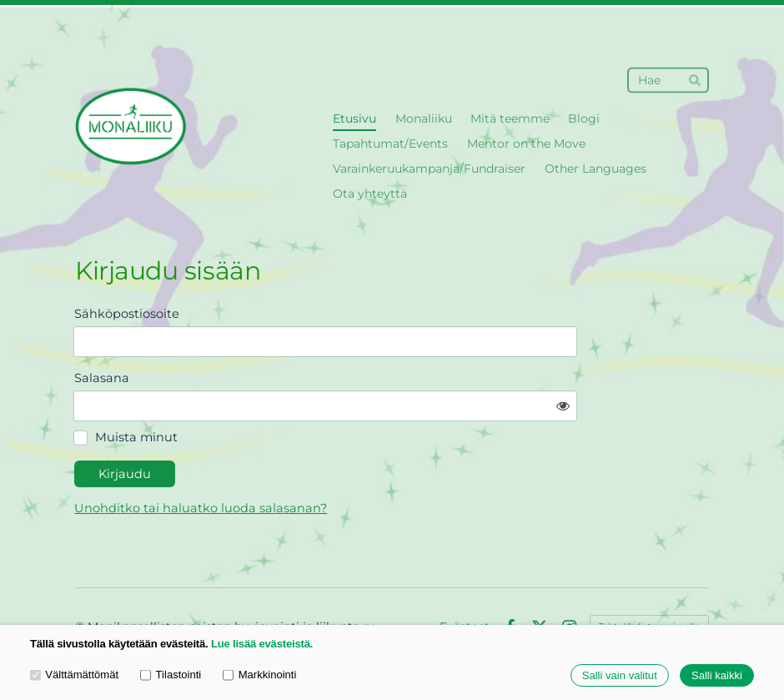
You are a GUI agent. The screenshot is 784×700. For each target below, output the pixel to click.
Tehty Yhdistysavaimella (649, 581)
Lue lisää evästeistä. (262, 644)
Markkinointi (259, 675)
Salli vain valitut (620, 675)
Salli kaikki (717, 675)
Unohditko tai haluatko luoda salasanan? (347, 463)
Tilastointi (171, 675)
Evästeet (465, 582)
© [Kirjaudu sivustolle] (81, 582)
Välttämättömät (74, 675)
